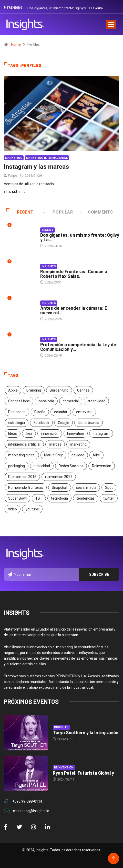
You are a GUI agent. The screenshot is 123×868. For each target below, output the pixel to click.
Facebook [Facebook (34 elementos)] (41, 423)
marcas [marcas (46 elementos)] (55, 444)
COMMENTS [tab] (97, 212)
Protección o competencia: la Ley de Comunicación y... (78, 347)
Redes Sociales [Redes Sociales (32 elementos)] (71, 466)
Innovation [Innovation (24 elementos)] (76, 433)
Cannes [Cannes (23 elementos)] (83, 390)
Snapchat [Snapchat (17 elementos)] (60, 488)
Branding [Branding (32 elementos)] (34, 390)
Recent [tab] (20, 212)
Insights (49, 266)
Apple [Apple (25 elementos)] (13, 390)
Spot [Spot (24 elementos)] (109, 488)
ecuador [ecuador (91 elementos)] (61, 412)
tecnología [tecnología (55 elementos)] (59, 498)
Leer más (15, 192)
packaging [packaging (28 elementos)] (17, 466)
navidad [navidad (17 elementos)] (78, 455)
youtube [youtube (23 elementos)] (32, 509)
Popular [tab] (59, 212)
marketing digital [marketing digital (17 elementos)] (22, 455)
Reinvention (64, 768)
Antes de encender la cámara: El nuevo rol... (74, 310)
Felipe (12, 176)
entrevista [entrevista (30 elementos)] (84, 412)
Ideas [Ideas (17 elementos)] (13, 433)
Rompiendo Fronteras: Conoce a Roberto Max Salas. (74, 274)
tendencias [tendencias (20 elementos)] (86, 498)
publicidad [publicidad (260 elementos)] (42, 466)
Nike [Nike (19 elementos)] (96, 455)
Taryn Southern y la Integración (86, 732)
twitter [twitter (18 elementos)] (109, 498)
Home (16, 45)
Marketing (14, 158)
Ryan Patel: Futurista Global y (83, 773)
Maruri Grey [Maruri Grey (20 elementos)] (53, 455)
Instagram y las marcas (36, 167)
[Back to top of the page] (114, 858)
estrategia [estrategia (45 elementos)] (17, 423)
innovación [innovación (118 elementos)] (50, 433)
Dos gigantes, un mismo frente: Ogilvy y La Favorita (65, 8)
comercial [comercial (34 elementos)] (71, 401)
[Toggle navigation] (111, 24)
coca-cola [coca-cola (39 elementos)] (46, 401)
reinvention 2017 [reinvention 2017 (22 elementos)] (59, 477)
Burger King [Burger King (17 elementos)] (59, 390)
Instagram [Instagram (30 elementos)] (101, 433)
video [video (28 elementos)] (13, 509)
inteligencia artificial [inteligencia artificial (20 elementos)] (24, 444)
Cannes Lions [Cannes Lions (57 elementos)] (19, 401)
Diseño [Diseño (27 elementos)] (40, 412)
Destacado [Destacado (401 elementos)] (17, 412)
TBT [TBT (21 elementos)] (39, 498)
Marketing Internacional (47, 158)
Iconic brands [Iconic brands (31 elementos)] (89, 423)
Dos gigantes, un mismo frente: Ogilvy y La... (80, 237)
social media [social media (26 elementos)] (86, 488)
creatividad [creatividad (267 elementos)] (96, 401)
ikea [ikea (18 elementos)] (29, 433)
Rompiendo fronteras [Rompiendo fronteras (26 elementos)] (26, 488)
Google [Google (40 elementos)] (64, 423)
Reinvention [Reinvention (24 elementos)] (102, 466)
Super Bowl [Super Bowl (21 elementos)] (17, 498)
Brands (48, 230)
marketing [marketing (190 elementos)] (78, 444)
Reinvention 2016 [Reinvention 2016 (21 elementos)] (22, 477)
